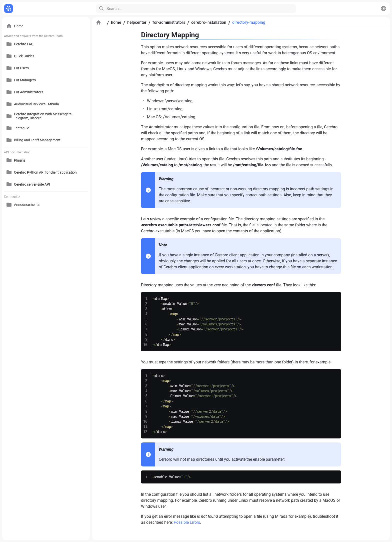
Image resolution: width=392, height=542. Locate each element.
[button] (383, 9)
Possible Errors (187, 522)
